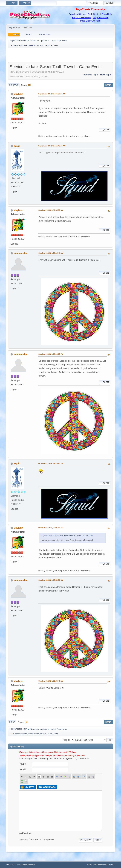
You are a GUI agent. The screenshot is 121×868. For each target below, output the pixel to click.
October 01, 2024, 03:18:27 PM (51, 354)
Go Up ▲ (111, 865)
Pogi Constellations (81, 17)
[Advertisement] (60, 55)
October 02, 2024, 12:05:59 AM (51, 528)
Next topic (106, 75)
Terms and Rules (99, 865)
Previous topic (90, 75)
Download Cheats (77, 14)
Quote (105, 130)
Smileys (29, 787)
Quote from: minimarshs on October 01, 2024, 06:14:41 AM (68, 536)
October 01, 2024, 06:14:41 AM (51, 253)
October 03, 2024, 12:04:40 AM (51, 681)
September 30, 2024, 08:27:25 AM (52, 94)
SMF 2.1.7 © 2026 (13, 865)
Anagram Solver (101, 17)
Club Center (94, 14)
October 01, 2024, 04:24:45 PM (51, 463)
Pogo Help (107, 14)
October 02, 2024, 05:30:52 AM (51, 580)
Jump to (66, 740)
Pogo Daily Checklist (90, 21)
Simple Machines (29, 865)
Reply (108, 85)
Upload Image (47, 787)
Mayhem (18, 94)
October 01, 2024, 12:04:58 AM (51, 210)
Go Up (12, 722)
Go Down (14, 85)
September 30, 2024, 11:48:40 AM (52, 146)
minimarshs (20, 253)
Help (89, 865)
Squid (17, 146)
